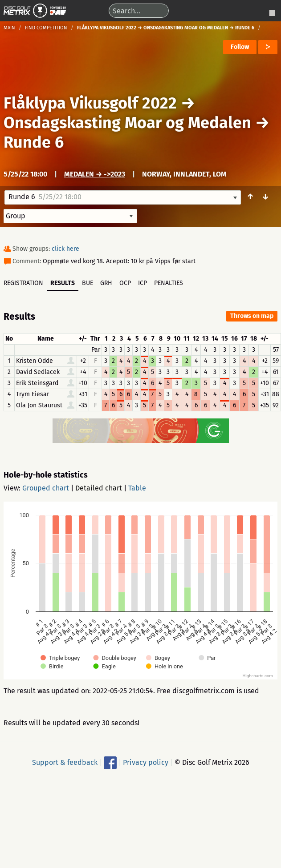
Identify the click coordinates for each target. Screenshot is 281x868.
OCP (125, 283)
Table (137, 488)
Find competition (46, 28)
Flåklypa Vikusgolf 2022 (90, 103)
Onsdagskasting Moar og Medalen (127, 123)
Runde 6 (34, 142)
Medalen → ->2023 (95, 174)
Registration (23, 283)
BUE (88, 283)
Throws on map (252, 316)
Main (9, 28)
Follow (240, 47)
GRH (106, 283)
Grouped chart (46, 488)
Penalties (169, 283)
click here (65, 249)
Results (63, 283)
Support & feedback (65, 762)
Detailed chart (99, 488)
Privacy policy (146, 762)
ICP (143, 283)
